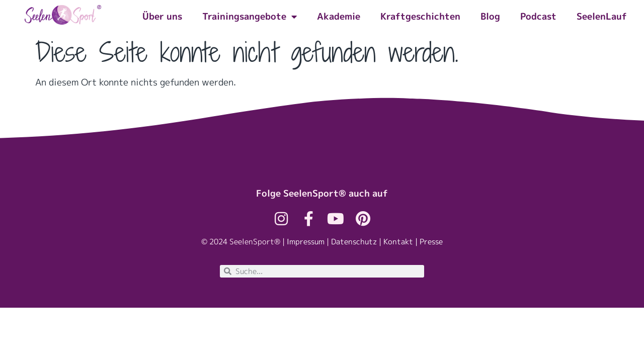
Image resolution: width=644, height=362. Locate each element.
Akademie (339, 16)
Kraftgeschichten (420, 16)
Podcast (538, 16)
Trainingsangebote (250, 17)
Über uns (162, 16)
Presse (431, 242)
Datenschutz (354, 242)
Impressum (306, 242)
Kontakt (398, 242)
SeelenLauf (602, 16)
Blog (490, 16)
